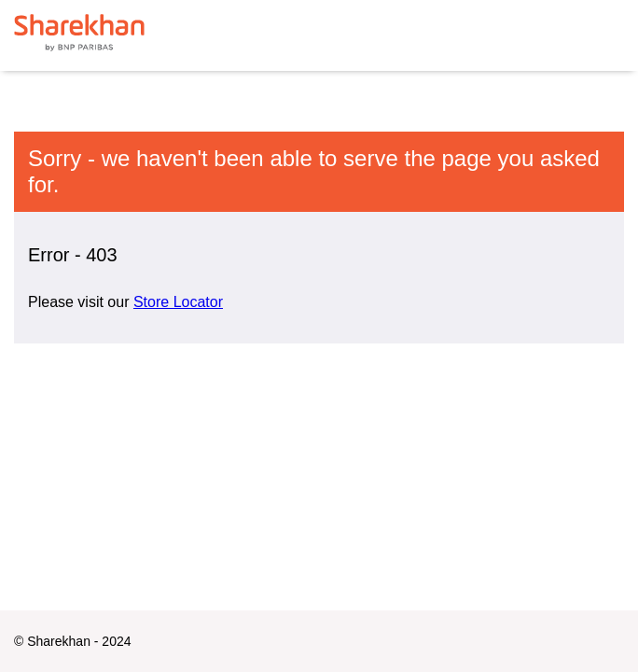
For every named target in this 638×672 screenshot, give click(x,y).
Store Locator (178, 302)
